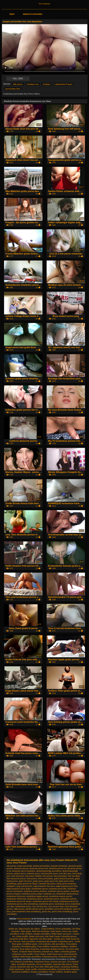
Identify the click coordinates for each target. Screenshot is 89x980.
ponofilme (49, 909)
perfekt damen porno (35, 909)
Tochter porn (59, 939)
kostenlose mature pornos (61, 896)
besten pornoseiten (41, 866)
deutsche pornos (21, 868)
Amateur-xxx (33, 84)
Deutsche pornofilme (47, 969)
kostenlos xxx (50, 894)
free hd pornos (18, 876)
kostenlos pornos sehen (32, 894)
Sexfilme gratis (70, 972)
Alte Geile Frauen (53, 936)
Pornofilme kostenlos (26, 964)
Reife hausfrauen (17, 969)
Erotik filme (28, 962)
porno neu (46, 911)
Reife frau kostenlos (41, 931)
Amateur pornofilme (42, 934)
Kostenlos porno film (67, 957)
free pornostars (60, 876)
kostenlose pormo (35, 899)
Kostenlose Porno (42, 962)
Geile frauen (56, 931)
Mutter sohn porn (37, 936)
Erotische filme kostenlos (30, 952)
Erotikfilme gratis (30, 944)
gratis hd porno (25, 881)
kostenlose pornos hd (69, 901)
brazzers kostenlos (59, 866)
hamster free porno (47, 884)
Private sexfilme (56, 972)
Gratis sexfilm (22, 936)
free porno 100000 (33, 876)
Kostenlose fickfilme (69, 967)
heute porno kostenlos (66, 884)
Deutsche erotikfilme (59, 947)
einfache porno (33, 874)
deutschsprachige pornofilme (49, 871)
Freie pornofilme (28, 941)
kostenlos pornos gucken (59, 891)
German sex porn (58, 962)
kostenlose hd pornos (16, 896)
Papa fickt (33, 939)
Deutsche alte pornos (62, 964)
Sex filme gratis (46, 939)
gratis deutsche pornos (64, 879)
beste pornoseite (25, 866)
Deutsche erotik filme (19, 939)
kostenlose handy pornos (67, 894)
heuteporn (11, 886)
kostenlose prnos (62, 904)
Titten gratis (26, 931)
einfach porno (20, 874)
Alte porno (18, 84)
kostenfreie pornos (40, 889)
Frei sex (17, 941)
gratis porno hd (51, 881)
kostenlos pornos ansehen (35, 891)
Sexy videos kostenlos (29, 949)
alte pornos (12, 866)
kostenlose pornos (68, 899)
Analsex (47, 84)
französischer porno (49, 874)
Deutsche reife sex (26, 967)
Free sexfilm (28, 954)
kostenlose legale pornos (37, 896)
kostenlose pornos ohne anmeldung (22, 904)
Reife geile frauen (52, 967)
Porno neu (67, 931)
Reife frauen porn (55, 954)
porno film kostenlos (63, 909)
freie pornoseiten (45, 879)
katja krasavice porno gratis (19, 889)
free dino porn (65, 874)
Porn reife (39, 967)
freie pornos (32, 879)
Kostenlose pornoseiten (47, 941)
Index (12, 14)
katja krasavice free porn (44, 886)
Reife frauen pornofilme (31, 957)
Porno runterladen (63, 929)
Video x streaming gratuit (65, 952)
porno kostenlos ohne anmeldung (26, 911)
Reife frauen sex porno (62, 934)
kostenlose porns (46, 904)
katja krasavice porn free (67, 886)
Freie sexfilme (26, 934)
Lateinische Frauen (64, 84)
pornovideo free (13, 89)
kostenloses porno (23, 906)
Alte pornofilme (58, 944)
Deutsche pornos (69, 936)
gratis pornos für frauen (28, 884)
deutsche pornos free (39, 868)
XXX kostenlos (45, 944)
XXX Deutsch (16, 962)
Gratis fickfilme (48, 929)
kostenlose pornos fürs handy (45, 901)
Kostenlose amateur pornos (52, 949)
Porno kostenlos (24, 919)
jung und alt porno (24, 886)
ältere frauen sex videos (30, 929)
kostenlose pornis (52, 899)
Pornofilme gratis (29, 947)
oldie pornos (19, 909)
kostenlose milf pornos (16, 899)
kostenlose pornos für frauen (19, 901)
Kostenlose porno (66, 941)
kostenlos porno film (58, 889)
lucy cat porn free (56, 906)
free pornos (48, 876)
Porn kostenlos (44, 4)
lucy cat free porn (40, 906)
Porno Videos (40, 954)
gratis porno (38, 881)
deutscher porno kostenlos (24, 871)
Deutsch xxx (48, 952)
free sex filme (74, 876)
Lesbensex (17, 954)
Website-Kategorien (33, 14)
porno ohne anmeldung (62, 911)
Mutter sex (13, 929)
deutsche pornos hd (58, 868)
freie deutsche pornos (16, 879)
